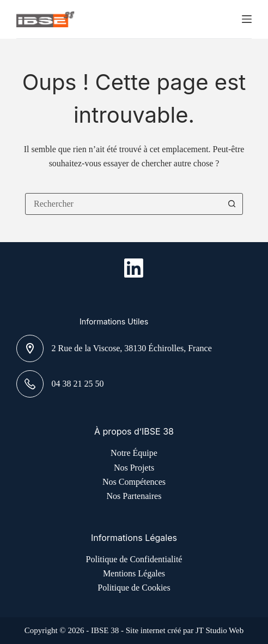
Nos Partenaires (134, 496)
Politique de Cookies (134, 588)
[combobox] (124, 204)
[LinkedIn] (134, 268)
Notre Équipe (134, 453)
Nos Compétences (134, 482)
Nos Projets (134, 468)
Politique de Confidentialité (134, 559)
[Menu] (247, 19)
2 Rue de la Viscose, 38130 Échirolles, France (132, 348)
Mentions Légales (134, 573)
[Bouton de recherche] (232, 204)
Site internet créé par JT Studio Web (185, 630)
